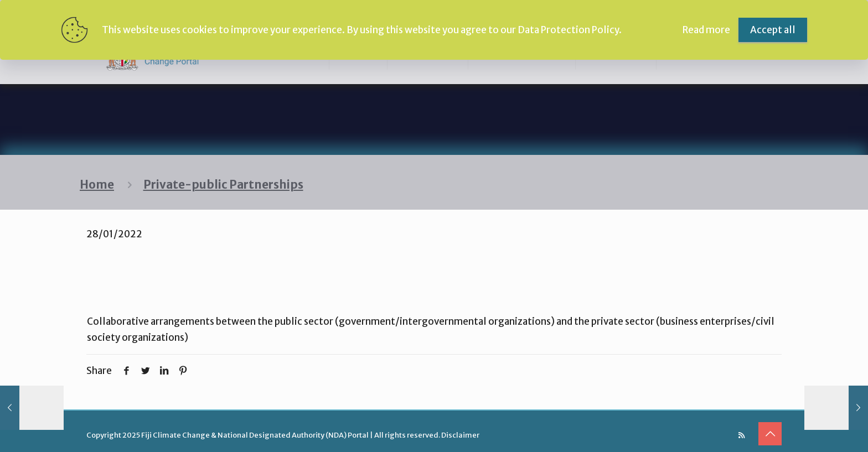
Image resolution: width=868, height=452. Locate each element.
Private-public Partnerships (223, 185)
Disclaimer (460, 435)
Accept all (773, 30)
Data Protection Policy (568, 30)
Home (97, 185)
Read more (706, 30)
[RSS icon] (742, 435)
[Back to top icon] (770, 434)
